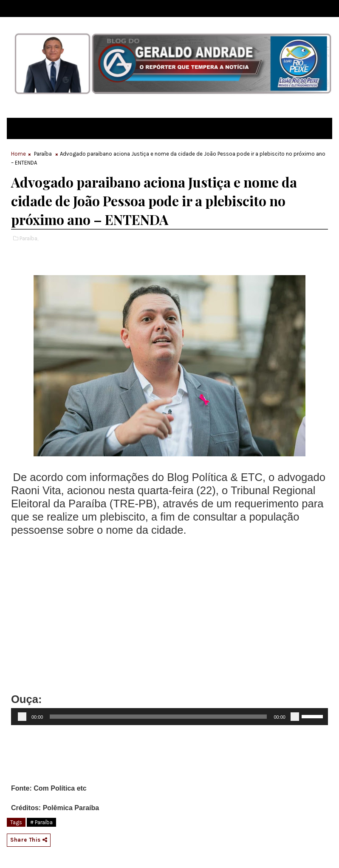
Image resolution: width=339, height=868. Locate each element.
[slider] (158, 717)
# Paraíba (41, 822)
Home (18, 154)
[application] (169, 717)
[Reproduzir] (22, 717)
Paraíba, (29, 238)
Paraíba (43, 154)
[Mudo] (295, 717)
